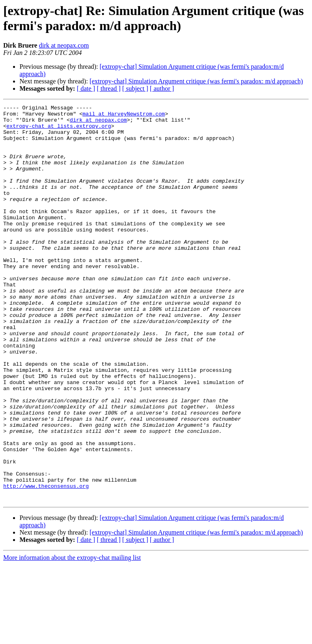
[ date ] (86, 88)
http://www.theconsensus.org (46, 563)
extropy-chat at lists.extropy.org (59, 131)
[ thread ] (109, 88)
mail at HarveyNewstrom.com (124, 116)
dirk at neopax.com (64, 45)
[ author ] (162, 88)
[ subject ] (135, 88)
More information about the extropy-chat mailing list (72, 637)
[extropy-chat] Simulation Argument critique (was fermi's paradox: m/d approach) (196, 81)
